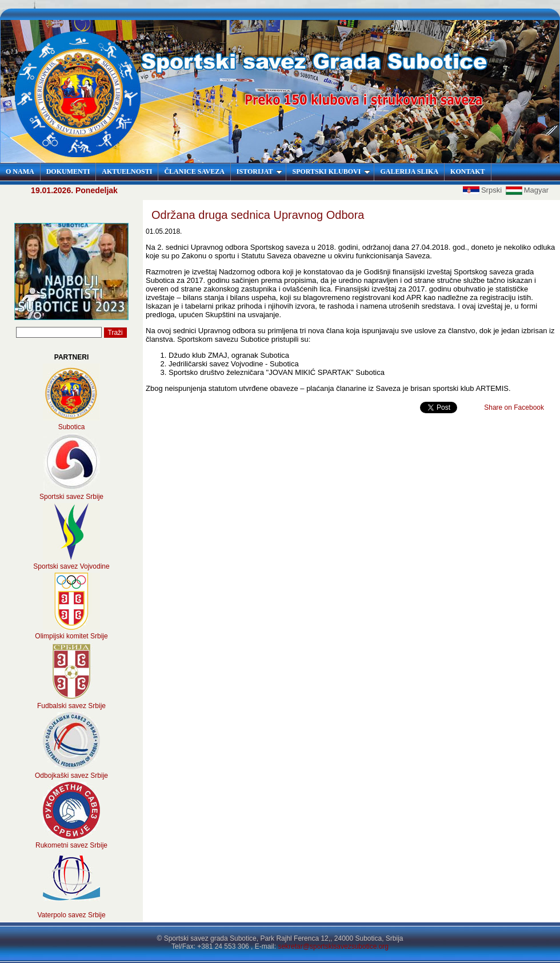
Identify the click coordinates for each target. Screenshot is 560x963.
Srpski (483, 190)
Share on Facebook (514, 407)
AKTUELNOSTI (127, 171)
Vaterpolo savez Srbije (71, 915)
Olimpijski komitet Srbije (71, 636)
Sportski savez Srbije (71, 497)
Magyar (527, 190)
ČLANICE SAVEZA (194, 171)
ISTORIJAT (260, 171)
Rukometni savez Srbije (71, 845)
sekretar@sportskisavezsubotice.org (333, 946)
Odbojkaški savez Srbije (71, 776)
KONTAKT (467, 171)
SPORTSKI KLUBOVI (331, 171)
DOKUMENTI (68, 171)
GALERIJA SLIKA (409, 171)
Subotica (72, 427)
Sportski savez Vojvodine (71, 566)
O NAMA (20, 171)
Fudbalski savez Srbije (71, 706)
